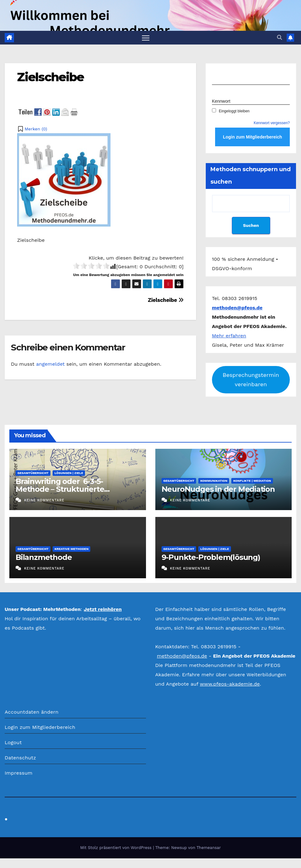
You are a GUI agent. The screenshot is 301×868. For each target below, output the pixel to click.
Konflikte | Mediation (252, 481)
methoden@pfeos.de (182, 656)
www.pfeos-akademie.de (230, 684)
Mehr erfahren (229, 336)
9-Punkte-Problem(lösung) (211, 558)
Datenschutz (20, 758)
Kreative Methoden (71, 549)
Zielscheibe (50, 77)
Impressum (19, 773)
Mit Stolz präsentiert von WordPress (117, 848)
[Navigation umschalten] (146, 38)
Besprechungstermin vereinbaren (251, 380)
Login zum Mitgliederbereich (40, 727)
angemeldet (50, 364)
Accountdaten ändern (32, 712)
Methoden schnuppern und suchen (251, 176)
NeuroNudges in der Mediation (218, 489)
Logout (13, 743)
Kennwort (221, 101)
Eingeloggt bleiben (231, 111)
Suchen (251, 226)
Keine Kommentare (44, 501)
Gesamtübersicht (33, 473)
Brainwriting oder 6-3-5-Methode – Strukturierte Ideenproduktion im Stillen (65, 489)
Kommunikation (214, 481)
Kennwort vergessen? (272, 123)
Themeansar (209, 848)
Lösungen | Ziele (69, 473)
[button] (280, 38)
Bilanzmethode (44, 558)
